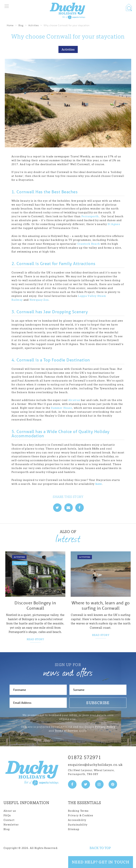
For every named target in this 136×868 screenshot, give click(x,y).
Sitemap (74, 829)
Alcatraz (74, 400)
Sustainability (78, 825)
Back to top (100, 848)
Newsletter (11, 825)
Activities (33, 25)
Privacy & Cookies (81, 815)
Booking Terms (78, 811)
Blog (21, 25)
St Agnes (114, 224)
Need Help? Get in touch (101, 862)
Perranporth (90, 216)
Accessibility (77, 820)
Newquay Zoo (39, 300)
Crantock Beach (89, 244)
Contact (9, 820)
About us (10, 811)
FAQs (7, 815)
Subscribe (98, 703)
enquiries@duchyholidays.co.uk (95, 765)
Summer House (62, 408)
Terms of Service (66, 731)
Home (10, 25)
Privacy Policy (105, 727)
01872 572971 (85, 757)
